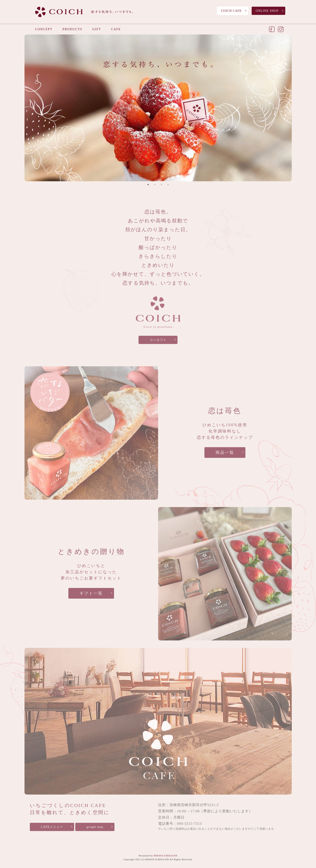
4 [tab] (168, 185)
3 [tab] (161, 185)
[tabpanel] (158, 108)
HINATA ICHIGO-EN (165, 856)
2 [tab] (155, 185)
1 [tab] (148, 185)
